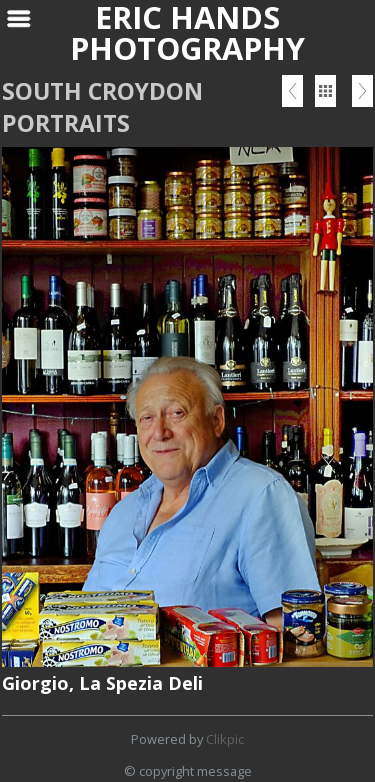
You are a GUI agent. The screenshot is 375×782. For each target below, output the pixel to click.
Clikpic (225, 739)
